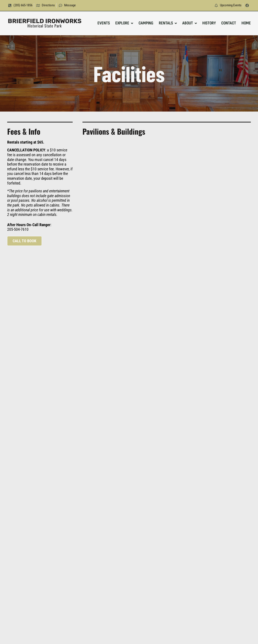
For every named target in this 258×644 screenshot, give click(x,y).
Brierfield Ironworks (45, 21)
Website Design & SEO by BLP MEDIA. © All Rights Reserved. (129, 635)
